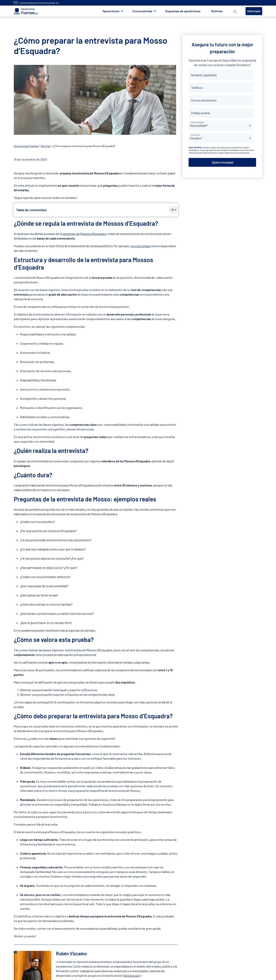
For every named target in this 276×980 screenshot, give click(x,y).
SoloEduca (131, 976)
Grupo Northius (195, 147)
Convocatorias (142, 11)
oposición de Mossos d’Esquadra (84, 234)
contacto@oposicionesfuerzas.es (39, 3)
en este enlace (141, 246)
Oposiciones (111, 11)
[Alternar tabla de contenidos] (171, 210)
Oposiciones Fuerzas (26, 146)
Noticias (217, 11)
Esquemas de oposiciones (183, 11)
